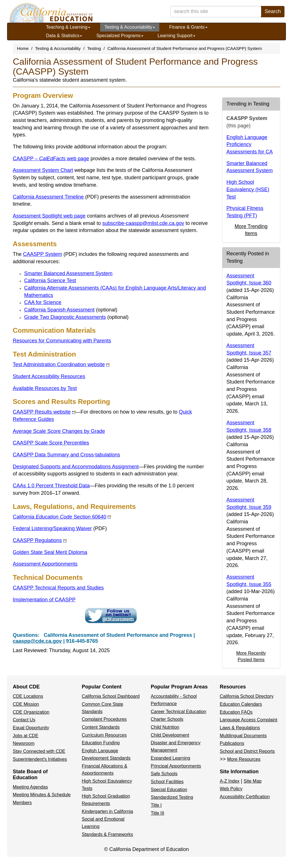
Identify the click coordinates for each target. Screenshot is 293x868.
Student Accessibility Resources (49, 376)
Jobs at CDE (26, 736)
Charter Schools (167, 719)
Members (22, 803)
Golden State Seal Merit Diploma (50, 552)
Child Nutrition (165, 727)
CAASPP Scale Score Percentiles (51, 443)
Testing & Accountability (130, 27)
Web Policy (231, 789)
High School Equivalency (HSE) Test (248, 189)
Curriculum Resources (104, 735)
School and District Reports (247, 751)
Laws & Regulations (240, 728)
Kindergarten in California (107, 811)
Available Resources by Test (45, 388)
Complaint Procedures (104, 719)
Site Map (253, 781)
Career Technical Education (178, 712)
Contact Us (24, 720)
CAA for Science (43, 302)
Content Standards (101, 727)
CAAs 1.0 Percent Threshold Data (51, 486)
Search (273, 11)
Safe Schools (164, 774)
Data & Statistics (64, 36)
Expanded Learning (170, 758)
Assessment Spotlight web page (49, 216)
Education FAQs (236, 712)
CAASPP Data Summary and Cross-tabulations (66, 455)
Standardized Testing (172, 797)
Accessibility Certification (245, 797)
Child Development (170, 735)
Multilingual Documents (243, 736)
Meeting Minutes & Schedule (42, 795)
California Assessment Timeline (56, 197)
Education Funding (101, 743)
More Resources (244, 759)
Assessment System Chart (43, 170)
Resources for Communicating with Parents (62, 341)
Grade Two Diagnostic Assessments (65, 317)
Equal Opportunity (31, 728)
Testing (94, 48)
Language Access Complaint (249, 720)
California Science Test (50, 281)
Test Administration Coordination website (61, 365)
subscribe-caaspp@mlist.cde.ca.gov (143, 223)
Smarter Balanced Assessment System (68, 273)
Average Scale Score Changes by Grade (59, 431)
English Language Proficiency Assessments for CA (250, 145)
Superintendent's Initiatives (40, 759)
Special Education (169, 790)
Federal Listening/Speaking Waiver (60, 528)
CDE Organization (31, 712)
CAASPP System (50, 254)
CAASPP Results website (44, 412)
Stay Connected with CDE (39, 751)
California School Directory (247, 696)
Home (23, 48)
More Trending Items (251, 230)
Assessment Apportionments (45, 564)
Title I (156, 805)
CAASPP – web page (51, 159)
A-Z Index (230, 781)
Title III (157, 813)
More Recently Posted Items (251, 656)
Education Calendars (241, 704)
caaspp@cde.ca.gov (37, 641)
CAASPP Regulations (40, 540)
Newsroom (24, 743)
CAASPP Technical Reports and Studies (58, 588)
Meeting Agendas (30, 787)
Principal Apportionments (176, 766)
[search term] (216, 12)
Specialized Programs (120, 36)
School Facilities (167, 782)
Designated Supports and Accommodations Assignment (76, 467)
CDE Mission (26, 704)
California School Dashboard (111, 696)
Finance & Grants (188, 27)
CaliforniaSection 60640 (62, 517)
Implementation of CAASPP (44, 600)
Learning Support (176, 36)
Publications (232, 743)
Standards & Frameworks (107, 834)
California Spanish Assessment (59, 310)
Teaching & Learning (68, 27)
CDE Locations (28, 696)
